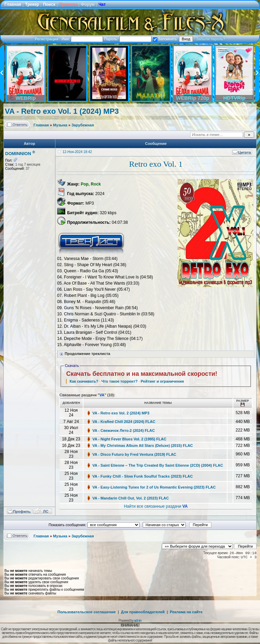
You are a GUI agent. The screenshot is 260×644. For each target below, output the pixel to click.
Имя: (82, 39)
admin (138, 621)
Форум (88, 4)
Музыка (60, 125)
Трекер (32, 4)
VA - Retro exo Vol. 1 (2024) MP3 (62, 111)
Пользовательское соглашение (87, 612)
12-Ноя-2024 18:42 (77, 152)
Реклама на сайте (186, 612)
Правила (68, 4)
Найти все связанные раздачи (156, 506)
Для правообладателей (143, 612)
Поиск (49, 4)
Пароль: (128, 39)
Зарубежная (83, 125)
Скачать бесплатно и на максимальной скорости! (142, 374)
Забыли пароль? (211, 39)
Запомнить (165, 39)
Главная (13, 4)
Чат (102, 4)
